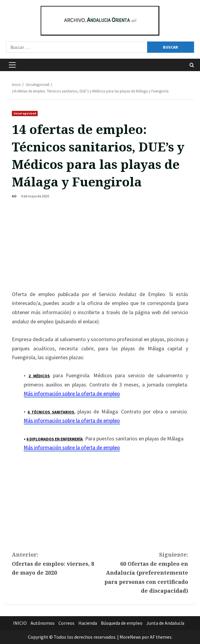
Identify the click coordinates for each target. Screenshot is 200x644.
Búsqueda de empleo (122, 623)
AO (14, 196)
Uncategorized (25, 113)
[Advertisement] (100, 245)
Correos (66, 623)
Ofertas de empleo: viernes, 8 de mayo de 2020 (56, 563)
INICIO (20, 623)
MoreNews (130, 637)
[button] (12, 65)
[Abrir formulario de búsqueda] (192, 65)
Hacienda (88, 623)
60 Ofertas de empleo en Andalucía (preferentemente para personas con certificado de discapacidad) (144, 572)
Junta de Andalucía (165, 623)
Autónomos (43, 623)
